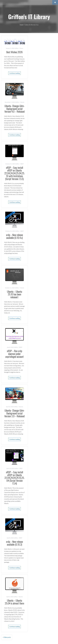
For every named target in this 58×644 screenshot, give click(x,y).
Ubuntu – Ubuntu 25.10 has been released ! (15, 294)
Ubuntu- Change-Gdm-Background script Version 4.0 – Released (15, 109)
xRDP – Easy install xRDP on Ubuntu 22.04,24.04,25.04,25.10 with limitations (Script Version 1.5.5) (15, 173)
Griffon (17, 48)
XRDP (22, 164)
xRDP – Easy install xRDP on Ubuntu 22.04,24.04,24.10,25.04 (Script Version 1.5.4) (14, 478)
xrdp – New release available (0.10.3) (14, 543)
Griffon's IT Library (29, 17)
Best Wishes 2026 (14, 52)
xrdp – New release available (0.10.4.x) (14, 236)
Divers (21, 48)
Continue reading (15, 73)
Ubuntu (22, 102)
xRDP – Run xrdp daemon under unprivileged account (15, 354)
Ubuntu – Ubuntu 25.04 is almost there (14, 602)
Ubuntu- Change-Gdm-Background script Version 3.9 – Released (14, 413)
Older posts (7, 637)
